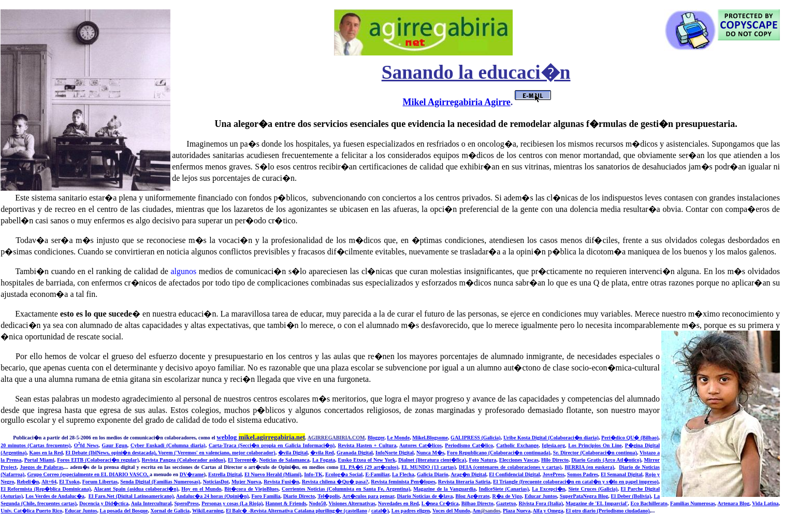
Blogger (376, 438)
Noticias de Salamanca (285, 460)
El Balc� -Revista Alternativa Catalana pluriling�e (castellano (296, 511)
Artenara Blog (734, 503)
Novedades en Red (398, 503)
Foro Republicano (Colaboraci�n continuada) (499, 453)
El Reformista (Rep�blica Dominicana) (46, 489)
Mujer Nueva (246, 482)
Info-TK (313, 474)
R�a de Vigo (507, 496)
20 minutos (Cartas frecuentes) (35, 445)
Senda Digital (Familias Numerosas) (160, 482)
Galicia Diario (433, 474)
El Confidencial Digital (514, 474)
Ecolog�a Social (344, 474)
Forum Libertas (100, 482)
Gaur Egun (115, 445)
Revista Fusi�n (281, 482)
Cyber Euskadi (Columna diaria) (168, 445)
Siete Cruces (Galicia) (593, 489)
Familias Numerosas (693, 503)
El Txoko (69, 482)
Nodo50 (318, 503)
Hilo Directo (555, 460)
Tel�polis (329, 496)
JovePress (554, 474)
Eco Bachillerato (649, 503)
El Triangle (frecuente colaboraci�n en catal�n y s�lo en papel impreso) (576, 482)
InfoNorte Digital (395, 453)
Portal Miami (39, 460)
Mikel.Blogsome (430, 438)
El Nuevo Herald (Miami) (273, 474)
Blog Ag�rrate (473, 496)
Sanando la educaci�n (476, 72)
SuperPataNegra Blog (584, 496)
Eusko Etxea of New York (367, 460)
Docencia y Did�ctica (104, 503)
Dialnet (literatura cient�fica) (432, 460)
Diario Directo (299, 496)
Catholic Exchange (517, 445)
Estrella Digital (225, 474)
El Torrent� (242, 460)
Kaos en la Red (46, 453)
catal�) (380, 511)
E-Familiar (377, 474)
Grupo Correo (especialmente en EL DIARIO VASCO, (88, 474)
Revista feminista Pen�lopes (403, 482)
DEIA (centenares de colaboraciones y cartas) (510, 467)
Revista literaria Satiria (464, 482)
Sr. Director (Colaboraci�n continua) (595, 453)
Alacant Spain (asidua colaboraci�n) (136, 489)
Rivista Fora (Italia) (540, 503)
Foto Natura (482, 460)
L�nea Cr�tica (440, 503)
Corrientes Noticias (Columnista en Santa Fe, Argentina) (346, 489)
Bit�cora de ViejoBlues (251, 489)
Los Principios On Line (595, 445)
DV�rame (192, 474)
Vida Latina (765, 503)
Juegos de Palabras (41, 467)
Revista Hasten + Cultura (367, 445)
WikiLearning (208, 511)
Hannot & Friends (286, 503)
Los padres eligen (411, 511)
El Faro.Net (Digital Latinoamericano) (131, 496)
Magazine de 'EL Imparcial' (597, 503)
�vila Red (322, 453)
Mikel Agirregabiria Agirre (457, 102)
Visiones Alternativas (352, 503)
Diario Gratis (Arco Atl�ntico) (606, 460)
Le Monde (398, 438)
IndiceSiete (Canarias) (504, 489)
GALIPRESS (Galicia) (476, 438)
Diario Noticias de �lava (425, 496)
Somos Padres (583, 474)
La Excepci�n (548, 489)
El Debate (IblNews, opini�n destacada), (112, 453)
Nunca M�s (430, 453)
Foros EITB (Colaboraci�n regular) (98, 460)
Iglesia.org (553, 445)
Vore (163, 453)
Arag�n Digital (468, 474)
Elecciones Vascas (519, 460)
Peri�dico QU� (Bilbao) (630, 438)
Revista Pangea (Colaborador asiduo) (184, 460)
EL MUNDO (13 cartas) (429, 467)
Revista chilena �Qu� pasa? (335, 482)
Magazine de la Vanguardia (444, 489)
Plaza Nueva (517, 511)
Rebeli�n (28, 482)
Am (486, 511)
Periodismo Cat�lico (469, 445)
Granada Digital (355, 453)
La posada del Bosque (124, 511)
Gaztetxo (506, 503)
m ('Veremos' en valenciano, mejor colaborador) (222, 453)
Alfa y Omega (548, 511)
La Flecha (403, 474)
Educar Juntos (541, 496)
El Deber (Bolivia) (631, 496)
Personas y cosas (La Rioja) (232, 503)
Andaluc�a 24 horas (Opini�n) (212, 496)
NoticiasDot (216, 482)
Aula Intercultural (151, 503)
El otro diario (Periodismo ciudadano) (608, 511)
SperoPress (187, 503)
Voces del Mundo (451, 511)
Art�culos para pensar (368, 496)
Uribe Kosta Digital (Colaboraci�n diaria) (551, 438)
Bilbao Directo (477, 503)
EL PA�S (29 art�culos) (369, 467)
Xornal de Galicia (170, 511)
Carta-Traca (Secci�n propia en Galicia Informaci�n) (272, 445)
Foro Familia (266, 496)
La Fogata (324, 460)
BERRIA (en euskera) (589, 467)
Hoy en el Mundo (201, 489)
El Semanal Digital (621, 474)
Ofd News (86, 445)
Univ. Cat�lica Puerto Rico (31, 511)
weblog (261, 437)
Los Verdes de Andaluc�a (55, 496)
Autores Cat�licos (421, 445)
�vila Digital (293, 453)
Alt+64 (49, 482)
